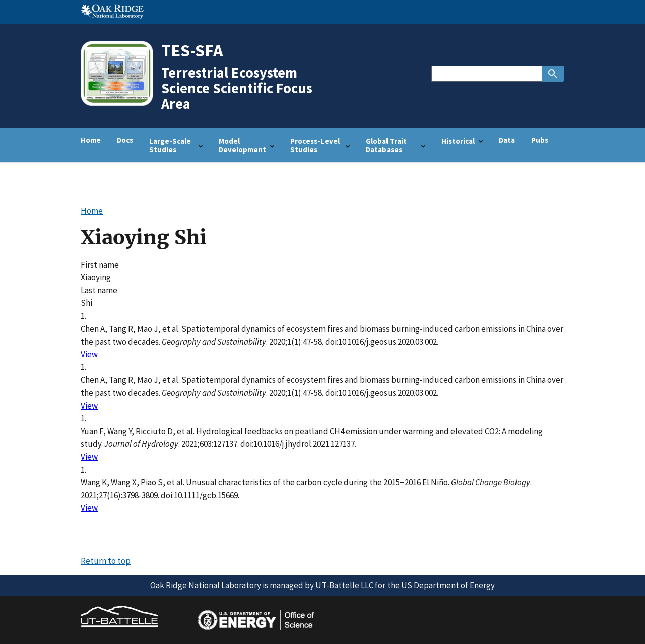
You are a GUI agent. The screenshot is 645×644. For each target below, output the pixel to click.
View (89, 354)
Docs (125, 140)
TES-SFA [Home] (192, 50)
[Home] (120, 105)
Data (507, 140)
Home (91, 140)
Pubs (540, 140)
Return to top (106, 561)
